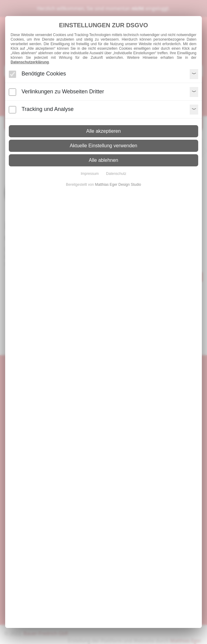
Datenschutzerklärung (30, 62)
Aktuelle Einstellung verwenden (103, 146)
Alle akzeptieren (103, 131)
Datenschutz (116, 174)
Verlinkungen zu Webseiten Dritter (63, 92)
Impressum (90, 174)
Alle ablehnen (104, 160)
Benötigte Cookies (44, 74)
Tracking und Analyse (48, 109)
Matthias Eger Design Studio (118, 185)
